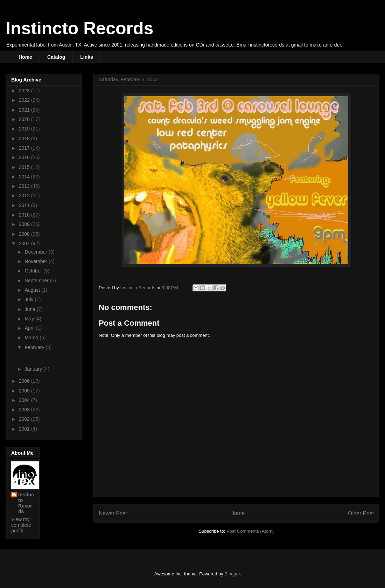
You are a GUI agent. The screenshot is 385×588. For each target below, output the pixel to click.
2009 (25, 224)
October (34, 271)
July (30, 299)
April (30, 328)
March (32, 338)
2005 (25, 391)
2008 (25, 234)
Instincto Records (79, 28)
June (30, 309)
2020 (25, 119)
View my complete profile (21, 525)
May (30, 319)
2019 (25, 129)
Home (25, 57)
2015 (25, 167)
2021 (25, 110)
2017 (25, 148)
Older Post (361, 513)
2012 (25, 196)
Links (87, 57)
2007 (25, 243)
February (35, 347)
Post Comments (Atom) (250, 531)
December (36, 252)
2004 (25, 400)
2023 (25, 91)
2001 (25, 429)
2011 (25, 205)
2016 (25, 157)
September (37, 281)
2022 (25, 100)
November (36, 261)
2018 (25, 139)
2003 (25, 410)
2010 (25, 215)
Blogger (232, 574)
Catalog (56, 57)
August (33, 290)
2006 (25, 381)
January (34, 369)
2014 (25, 177)
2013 (25, 186)
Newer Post (113, 513)
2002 (25, 419)
